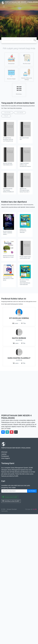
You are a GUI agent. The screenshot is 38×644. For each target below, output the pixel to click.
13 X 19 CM (7, 113)
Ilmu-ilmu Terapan (11, 75)
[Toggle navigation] (4, 7)
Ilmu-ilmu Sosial (27, 59)
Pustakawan (5, 456)
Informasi (4, 452)
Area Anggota (6, 458)
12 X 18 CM (20, 113)
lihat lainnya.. (19, 90)
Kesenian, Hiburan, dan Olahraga (27, 75)
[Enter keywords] (14, 491)
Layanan (4, 454)
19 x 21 (6, 116)
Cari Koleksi (32, 491)
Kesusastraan (11, 59)
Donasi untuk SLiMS (10, 497)
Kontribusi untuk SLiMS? (11, 501)
